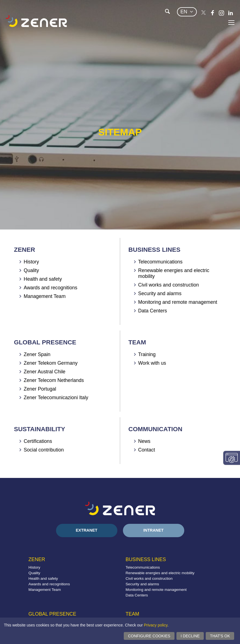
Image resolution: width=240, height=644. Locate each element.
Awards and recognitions (50, 288)
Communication (156, 429)
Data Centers (153, 311)
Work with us (152, 363)
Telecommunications (160, 262)
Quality (31, 270)
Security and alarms (160, 293)
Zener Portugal (40, 389)
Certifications (38, 441)
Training (147, 354)
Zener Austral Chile (45, 372)
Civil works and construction (169, 285)
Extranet (87, 530)
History (31, 262)
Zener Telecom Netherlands (54, 380)
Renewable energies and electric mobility (160, 573)
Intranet (153, 530)
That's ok (220, 636)
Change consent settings (232, 458)
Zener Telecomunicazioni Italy (56, 398)
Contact (147, 450)
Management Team (45, 296)
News (144, 441)
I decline (190, 636)
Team (137, 342)
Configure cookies (149, 636)
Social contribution (44, 450)
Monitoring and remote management (178, 302)
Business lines (155, 250)
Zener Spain (37, 354)
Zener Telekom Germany (51, 363)
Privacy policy (156, 625)
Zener (25, 250)
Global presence (45, 342)
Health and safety (43, 279)
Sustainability (40, 429)
